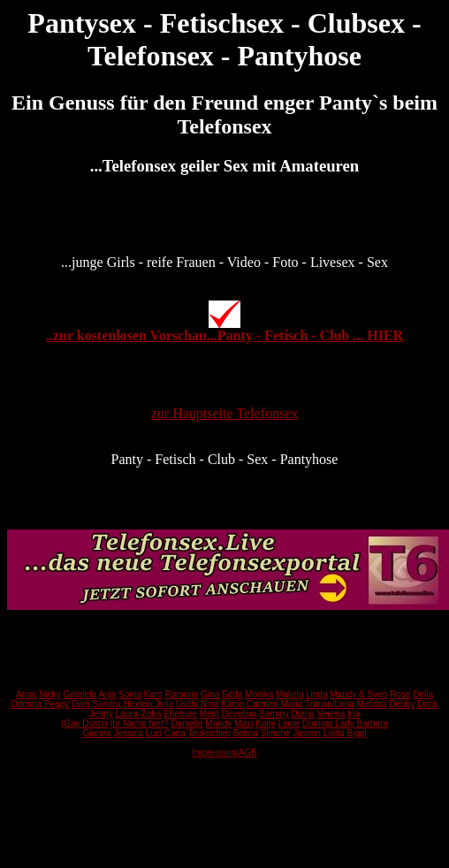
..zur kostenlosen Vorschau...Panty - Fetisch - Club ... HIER (224, 335)
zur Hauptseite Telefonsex (225, 413)
